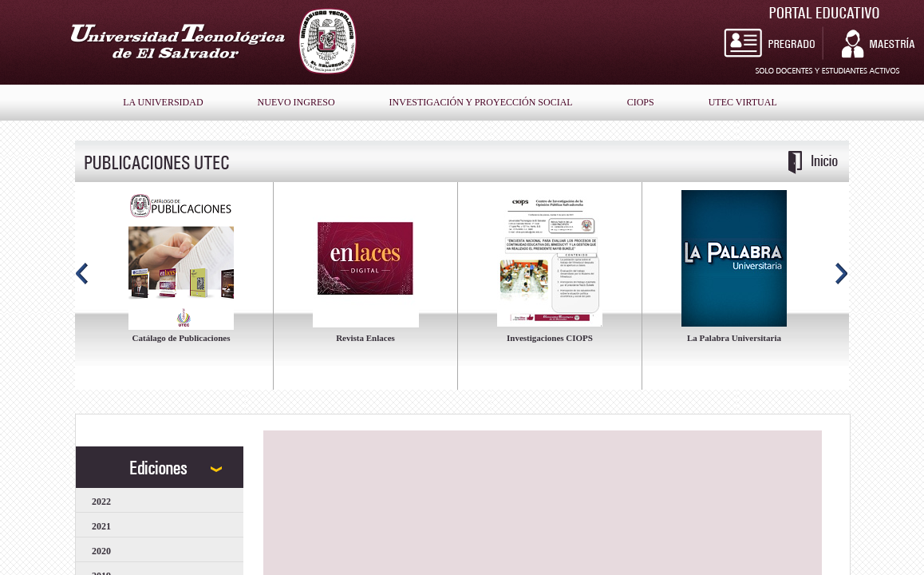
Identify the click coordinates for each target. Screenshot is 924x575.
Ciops (641, 102)
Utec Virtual (743, 102)
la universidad (163, 102)
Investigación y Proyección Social (481, 102)
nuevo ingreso (296, 102)
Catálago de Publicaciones (182, 338)
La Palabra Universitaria (734, 338)
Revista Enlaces (365, 338)
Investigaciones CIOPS (550, 338)
